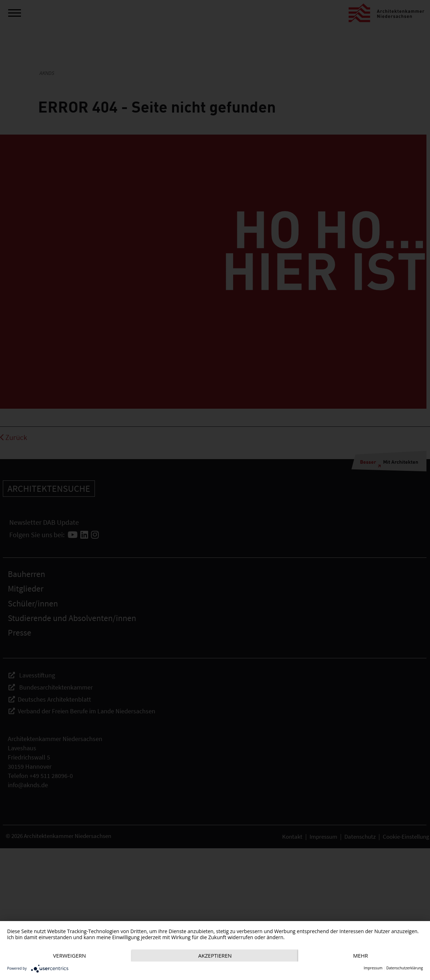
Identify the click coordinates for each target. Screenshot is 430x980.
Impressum (373, 968)
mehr (70, 955)
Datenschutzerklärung (405, 968)
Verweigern (70, 943)
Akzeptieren (216, 943)
